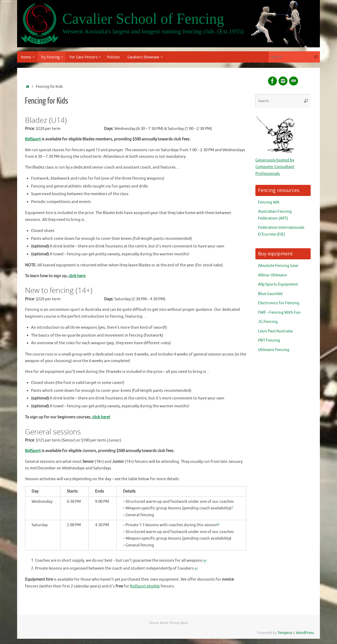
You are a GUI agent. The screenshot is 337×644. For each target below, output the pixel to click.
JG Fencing (268, 322)
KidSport (33, 139)
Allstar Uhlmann (272, 275)
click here (77, 276)
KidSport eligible (145, 586)
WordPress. (305, 633)
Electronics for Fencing (279, 303)
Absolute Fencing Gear (278, 266)
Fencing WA (269, 202)
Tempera (285, 633)
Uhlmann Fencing (274, 350)
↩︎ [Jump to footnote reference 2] (196, 568)
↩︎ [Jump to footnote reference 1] (205, 561)
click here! (101, 417)
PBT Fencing (269, 340)
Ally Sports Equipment (278, 284)
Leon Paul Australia (275, 331)
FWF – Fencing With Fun (279, 313)
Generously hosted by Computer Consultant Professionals (275, 167)
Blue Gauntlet (270, 294)
